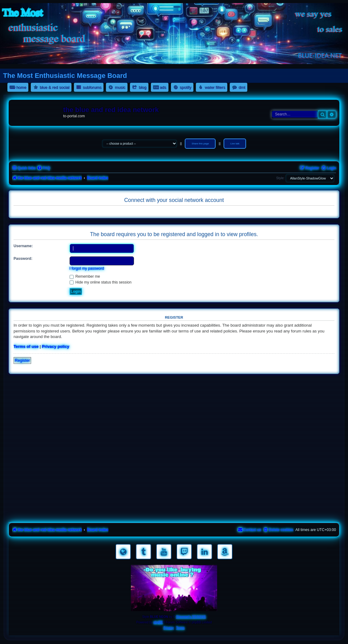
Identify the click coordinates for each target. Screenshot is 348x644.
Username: (23, 246)
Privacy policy (56, 346)
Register (22, 360)
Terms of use (26, 346)
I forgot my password (87, 268)
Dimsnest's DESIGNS (191, 617)
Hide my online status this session (101, 282)
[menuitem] (43, 168)
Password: (23, 259)
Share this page (200, 144)
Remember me (85, 276)
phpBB (158, 622)
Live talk (235, 144)
